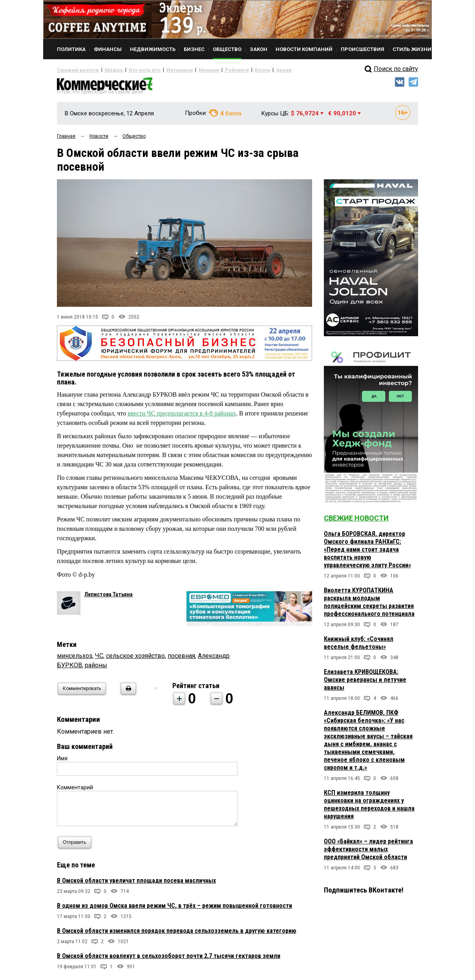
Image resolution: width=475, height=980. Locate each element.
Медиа (106, 70)
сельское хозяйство (135, 658)
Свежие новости (356, 521)
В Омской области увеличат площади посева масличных (136, 883)
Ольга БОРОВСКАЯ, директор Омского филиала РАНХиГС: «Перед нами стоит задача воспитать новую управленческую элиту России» (367, 553)
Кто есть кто (133, 70)
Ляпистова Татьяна (109, 597)
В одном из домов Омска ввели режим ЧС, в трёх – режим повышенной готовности (174, 908)
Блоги (236, 70)
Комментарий (75, 790)
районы (96, 668)
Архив (255, 70)
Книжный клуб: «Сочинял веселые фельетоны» (359, 646)
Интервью (163, 70)
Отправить (76, 845)
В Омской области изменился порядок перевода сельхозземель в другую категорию (177, 934)
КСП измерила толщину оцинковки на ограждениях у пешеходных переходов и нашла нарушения (369, 808)
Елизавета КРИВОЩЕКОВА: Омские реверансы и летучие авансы (365, 683)
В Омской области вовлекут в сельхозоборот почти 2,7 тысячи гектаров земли (169, 959)
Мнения (189, 70)
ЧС (99, 658)
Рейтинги (214, 70)
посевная (181, 658)
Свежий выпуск (75, 70)
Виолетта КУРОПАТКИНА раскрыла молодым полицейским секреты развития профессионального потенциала (369, 605)
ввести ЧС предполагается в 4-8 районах (182, 416)
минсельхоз (75, 658)
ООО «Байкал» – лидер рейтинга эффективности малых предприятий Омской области (368, 852)
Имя (62, 761)
